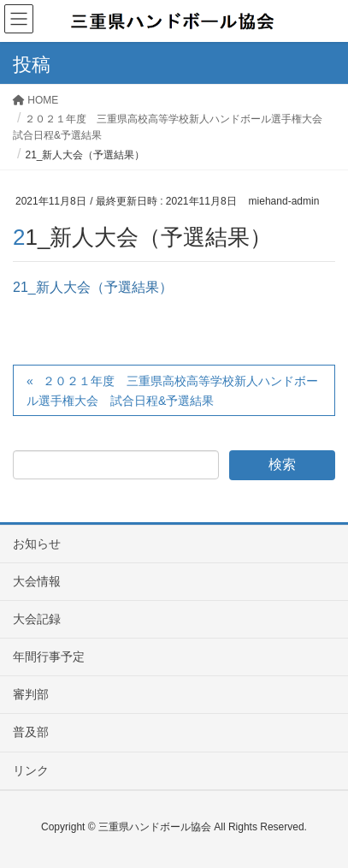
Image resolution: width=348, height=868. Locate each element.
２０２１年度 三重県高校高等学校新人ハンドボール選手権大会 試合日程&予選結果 (172, 391)
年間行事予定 (49, 657)
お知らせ (37, 544)
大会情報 (37, 581)
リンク (31, 770)
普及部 (31, 732)
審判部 (31, 694)
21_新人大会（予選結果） (93, 287)
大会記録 (37, 619)
